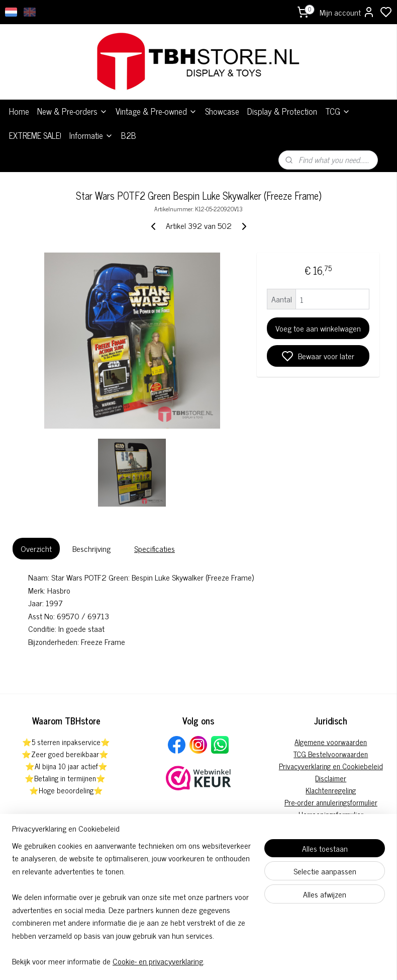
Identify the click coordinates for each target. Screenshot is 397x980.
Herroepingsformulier (331, 793)
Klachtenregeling (331, 768)
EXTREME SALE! (35, 114)
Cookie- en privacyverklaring (158, 961)
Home (19, 90)
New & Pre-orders (72, 90)
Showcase (222, 90)
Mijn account (347, 12)
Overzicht (36, 527)
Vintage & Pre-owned (156, 90)
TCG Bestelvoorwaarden (331, 732)
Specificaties (155, 527)
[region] (132, 910)
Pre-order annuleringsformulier (331, 781)
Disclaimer (331, 756)
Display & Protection (282, 90)
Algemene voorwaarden (331, 720)
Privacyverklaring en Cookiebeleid (331, 744)
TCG (338, 90)
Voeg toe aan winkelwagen (318, 307)
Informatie (91, 114)
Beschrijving (91, 527)
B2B (129, 114)
